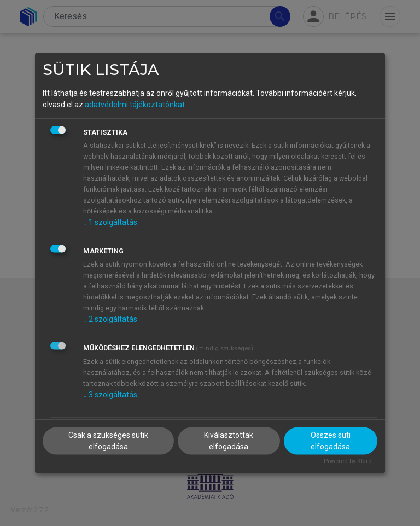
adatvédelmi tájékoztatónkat (135, 105)
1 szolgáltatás (110, 222)
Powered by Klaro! (348, 461)
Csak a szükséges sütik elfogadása (108, 440)
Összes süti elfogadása (331, 440)
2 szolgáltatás (110, 319)
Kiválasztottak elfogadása (229, 440)
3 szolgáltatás (110, 395)
